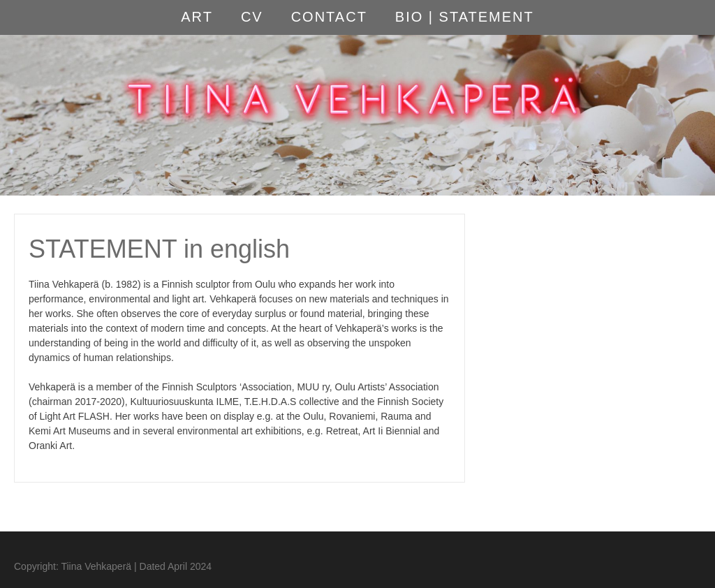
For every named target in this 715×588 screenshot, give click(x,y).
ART (197, 17)
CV (252, 17)
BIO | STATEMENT (465, 17)
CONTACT (329, 17)
